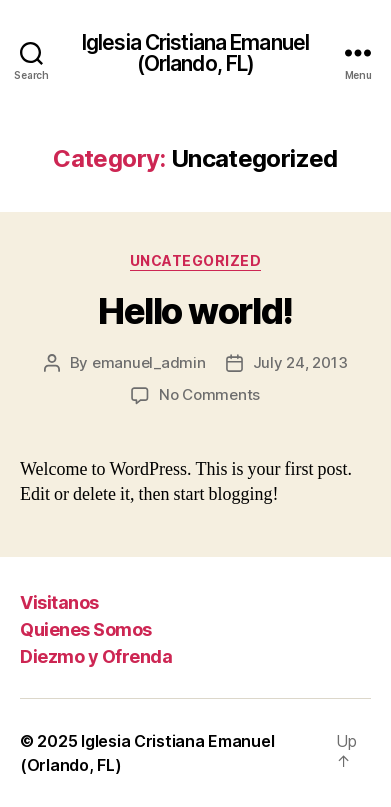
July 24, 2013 (300, 362)
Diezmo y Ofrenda (96, 656)
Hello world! (195, 311)
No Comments (209, 394)
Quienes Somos (86, 629)
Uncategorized (196, 260)
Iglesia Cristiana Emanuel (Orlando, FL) (195, 53)
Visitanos (59, 602)
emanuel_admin (149, 362)
